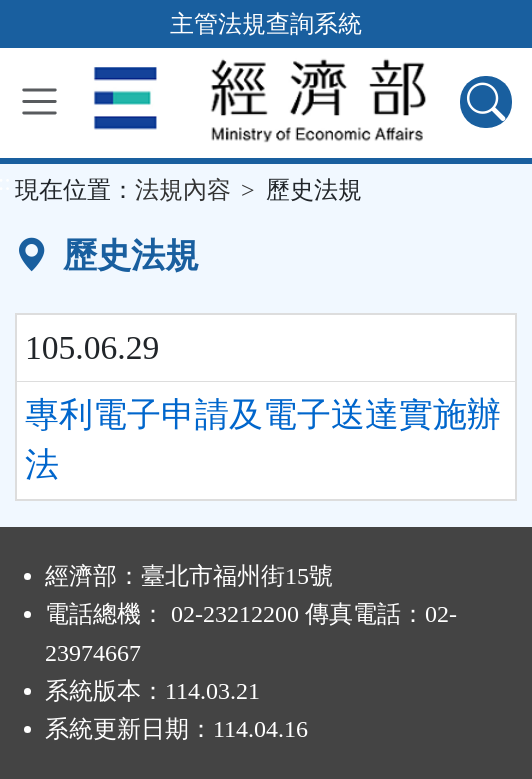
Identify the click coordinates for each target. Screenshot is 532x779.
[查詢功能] (486, 102)
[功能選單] (39, 101)
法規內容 (183, 190)
